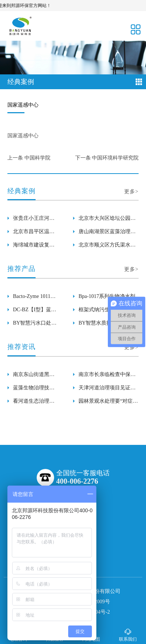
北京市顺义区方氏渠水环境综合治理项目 (107, 247)
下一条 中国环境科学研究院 (107, 158)
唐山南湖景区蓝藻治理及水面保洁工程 (107, 234)
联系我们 (128, 635)
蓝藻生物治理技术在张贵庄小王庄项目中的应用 (34, 390)
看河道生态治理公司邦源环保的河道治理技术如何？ (34, 403)
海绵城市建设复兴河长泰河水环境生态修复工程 (34, 247)
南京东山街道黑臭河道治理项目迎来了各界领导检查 (34, 376)
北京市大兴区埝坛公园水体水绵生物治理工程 (107, 220)
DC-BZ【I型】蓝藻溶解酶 (35, 312)
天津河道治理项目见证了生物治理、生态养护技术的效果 (107, 390)
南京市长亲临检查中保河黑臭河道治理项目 (107, 376)
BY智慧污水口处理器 (35, 325)
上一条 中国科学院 (29, 158)
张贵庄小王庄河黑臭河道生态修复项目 (34, 220)
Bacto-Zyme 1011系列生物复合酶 (34, 298)
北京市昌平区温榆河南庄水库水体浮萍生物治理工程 (34, 234)
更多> (131, 192)
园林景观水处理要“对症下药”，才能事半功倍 (108, 403)
